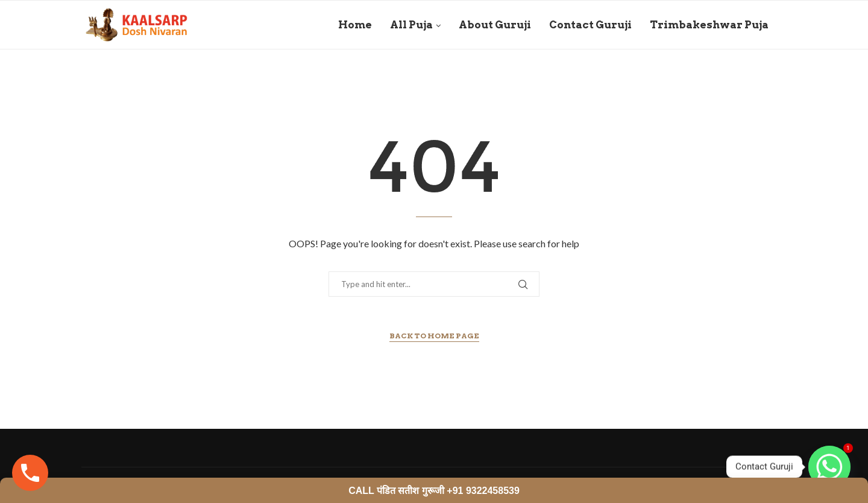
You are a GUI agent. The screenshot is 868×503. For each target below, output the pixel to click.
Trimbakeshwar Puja (709, 25)
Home (355, 25)
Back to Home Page (434, 336)
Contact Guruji (590, 25)
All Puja (411, 25)
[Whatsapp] (829, 467)
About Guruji (495, 25)
